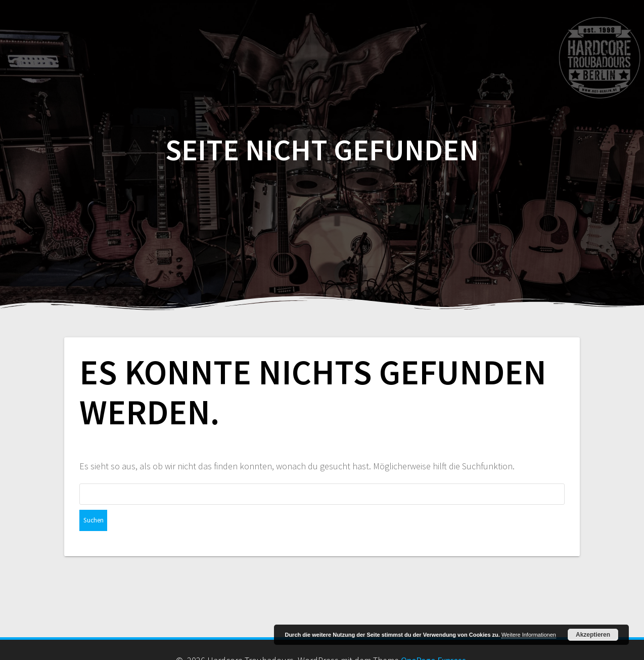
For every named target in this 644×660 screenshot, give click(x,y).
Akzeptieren (593, 635)
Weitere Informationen (529, 635)
